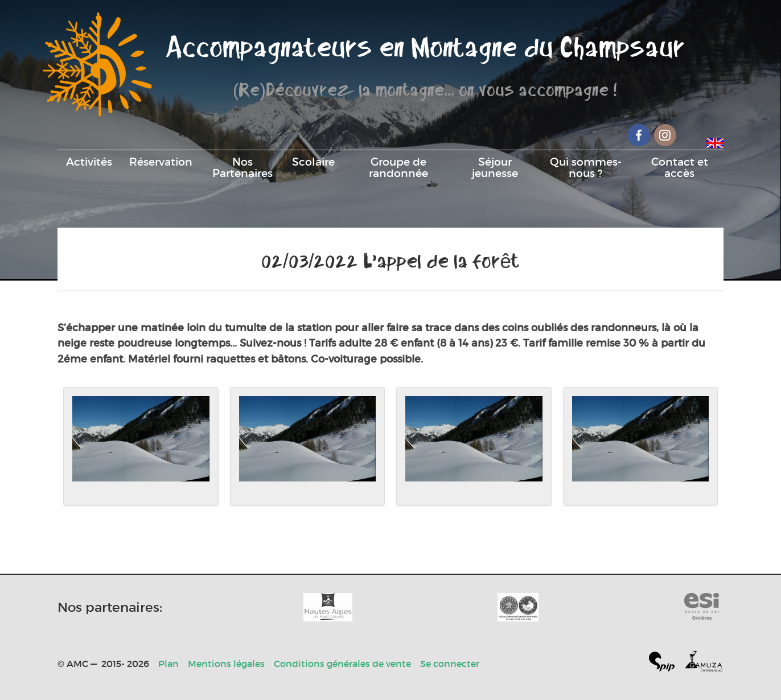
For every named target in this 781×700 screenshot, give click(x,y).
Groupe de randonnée (398, 167)
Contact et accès (680, 167)
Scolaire (313, 162)
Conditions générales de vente (342, 664)
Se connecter (450, 664)
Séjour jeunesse (495, 167)
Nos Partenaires (242, 167)
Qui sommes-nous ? (586, 167)
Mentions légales (226, 664)
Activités (89, 162)
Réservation (161, 162)
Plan (168, 664)
